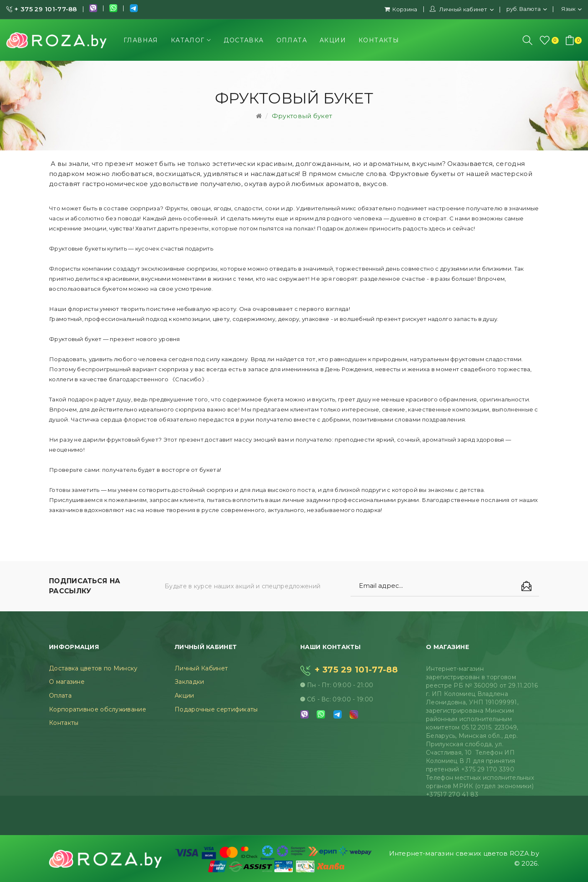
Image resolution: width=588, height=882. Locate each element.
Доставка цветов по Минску (93, 668)
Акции (184, 696)
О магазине (67, 682)
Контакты (64, 723)
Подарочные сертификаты (216, 709)
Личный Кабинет (201, 668)
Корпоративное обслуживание (98, 709)
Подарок (330, 228)
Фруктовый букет (302, 116)
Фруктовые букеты (422, 174)
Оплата (60, 696)
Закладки (189, 682)
